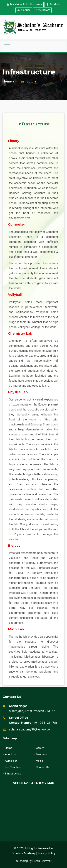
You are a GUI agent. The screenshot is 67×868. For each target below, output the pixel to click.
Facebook (53, 4)
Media (38, 761)
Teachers (40, 754)
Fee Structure (12, 767)
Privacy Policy (46, 853)
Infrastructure (12, 774)
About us (9, 754)
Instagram (42, 10)
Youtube (24, 10)
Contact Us (41, 767)
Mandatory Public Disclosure (24, 4)
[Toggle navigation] (7, 46)
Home (7, 81)
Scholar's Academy (23, 853)
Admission (10, 761)
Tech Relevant (43, 861)
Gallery (39, 748)
